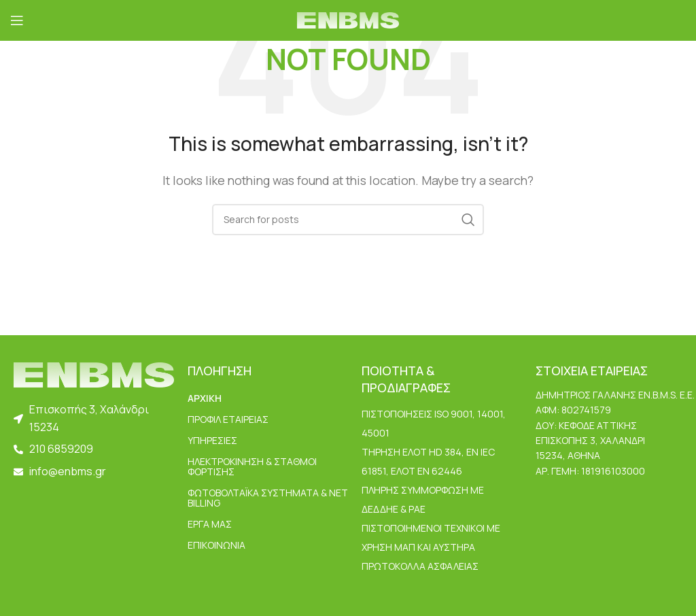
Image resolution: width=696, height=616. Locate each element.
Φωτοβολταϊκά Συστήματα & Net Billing (268, 498)
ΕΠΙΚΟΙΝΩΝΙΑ (216, 545)
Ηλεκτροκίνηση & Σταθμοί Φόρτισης (252, 466)
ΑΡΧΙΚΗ (205, 398)
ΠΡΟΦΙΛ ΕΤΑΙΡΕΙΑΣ (228, 419)
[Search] (348, 220)
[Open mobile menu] (17, 20)
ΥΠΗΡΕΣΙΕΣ (212, 440)
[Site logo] (348, 19)
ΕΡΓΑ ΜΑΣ (210, 524)
